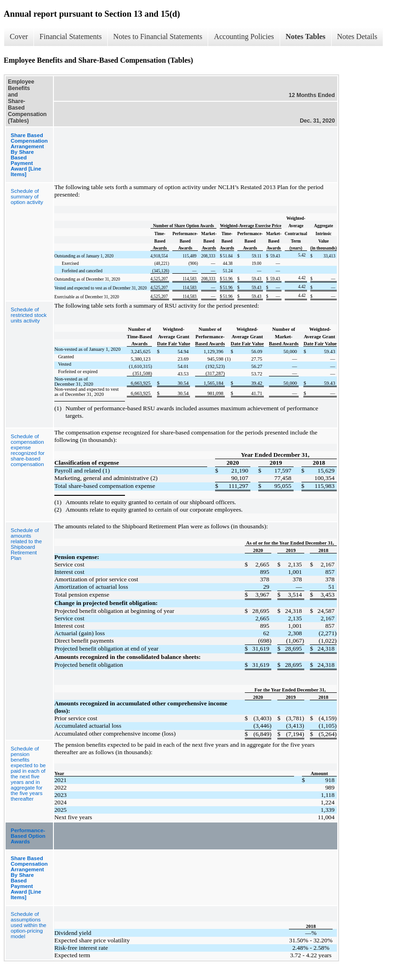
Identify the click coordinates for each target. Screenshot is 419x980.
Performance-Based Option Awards (28, 836)
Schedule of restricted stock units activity (29, 315)
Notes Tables (306, 36)
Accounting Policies (244, 36)
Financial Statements (71, 36)
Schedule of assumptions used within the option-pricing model (29, 925)
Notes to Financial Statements (158, 36)
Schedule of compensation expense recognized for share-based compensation (28, 450)
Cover (19, 36)
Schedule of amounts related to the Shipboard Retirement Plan (26, 544)
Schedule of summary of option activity (27, 197)
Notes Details (357, 36)
